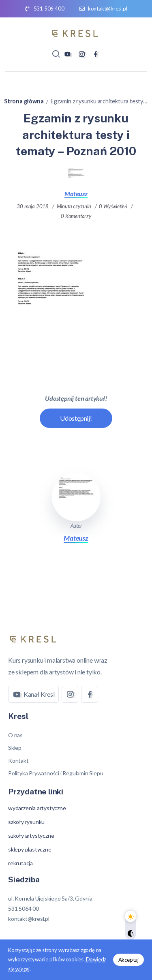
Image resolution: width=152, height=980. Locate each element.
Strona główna (24, 101)
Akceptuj (128, 960)
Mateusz (76, 194)
